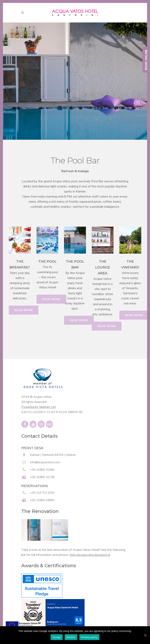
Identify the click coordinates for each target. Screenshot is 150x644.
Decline (71, 637)
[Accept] (145, 635)
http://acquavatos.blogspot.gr (90, 555)
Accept (57, 637)
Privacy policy (89, 637)
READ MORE (24, 310)
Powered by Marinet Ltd (38, 407)
